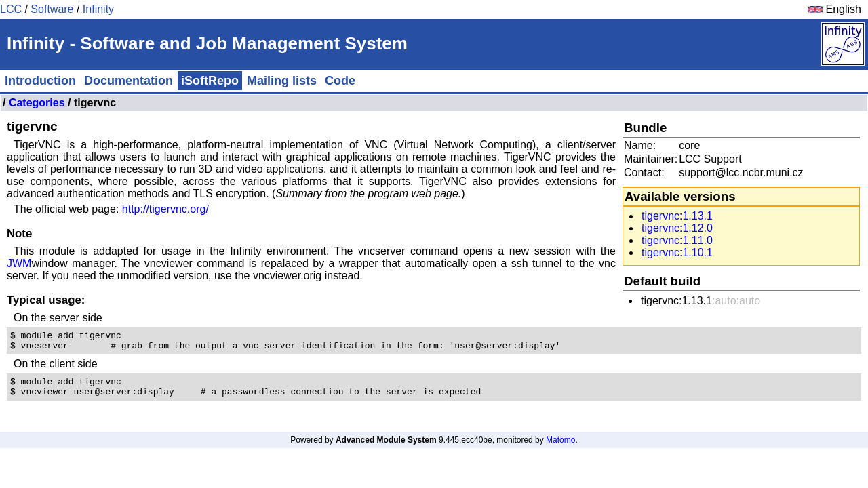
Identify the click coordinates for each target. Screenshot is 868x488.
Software (52, 9)
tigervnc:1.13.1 (677, 216)
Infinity (98, 9)
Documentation (129, 81)
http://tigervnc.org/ (165, 209)
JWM (19, 263)
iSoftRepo (210, 81)
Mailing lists (282, 81)
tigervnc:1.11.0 (677, 240)
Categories (37, 103)
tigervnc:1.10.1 (677, 252)
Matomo (560, 448)
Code (340, 81)
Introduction (40, 81)
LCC (11, 9)
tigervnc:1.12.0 (677, 228)
